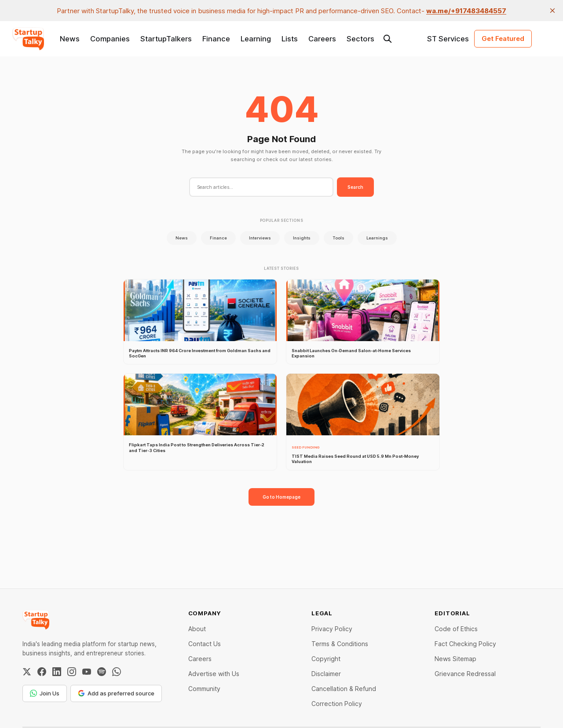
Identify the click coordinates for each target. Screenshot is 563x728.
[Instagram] (72, 672)
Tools (338, 238)
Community (204, 689)
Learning (256, 39)
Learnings (377, 238)
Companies (110, 39)
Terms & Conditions (340, 644)
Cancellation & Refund (344, 689)
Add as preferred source (116, 693)
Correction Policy (337, 704)
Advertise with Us (214, 674)
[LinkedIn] (57, 672)
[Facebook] (42, 672)
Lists (290, 39)
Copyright (326, 659)
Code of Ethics (456, 629)
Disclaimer (326, 674)
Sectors (360, 39)
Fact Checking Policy (465, 644)
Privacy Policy (332, 629)
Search (355, 187)
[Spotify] (102, 672)
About (197, 629)
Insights (302, 238)
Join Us (45, 693)
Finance (216, 39)
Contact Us (205, 644)
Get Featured (503, 39)
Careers (322, 39)
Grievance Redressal (465, 674)
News (70, 39)
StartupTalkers (166, 39)
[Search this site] (388, 39)
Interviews (260, 238)
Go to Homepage (281, 497)
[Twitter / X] (27, 672)
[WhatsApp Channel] (117, 672)
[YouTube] (87, 672)
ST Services (448, 39)
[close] (552, 11)
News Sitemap (455, 659)
